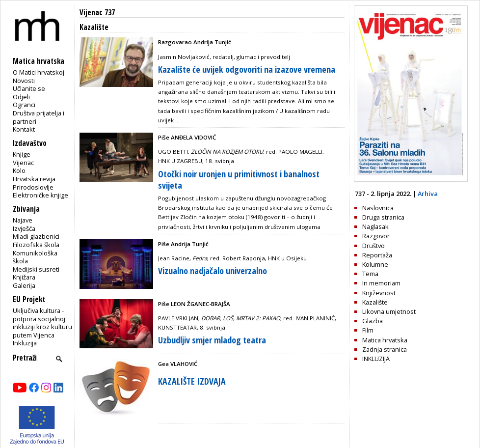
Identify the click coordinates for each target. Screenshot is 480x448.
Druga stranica (383, 217)
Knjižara (24, 277)
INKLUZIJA (376, 359)
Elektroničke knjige (40, 195)
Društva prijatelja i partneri (39, 117)
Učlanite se (29, 88)
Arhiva (428, 194)
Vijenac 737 (97, 13)
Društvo (373, 246)
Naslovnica (378, 208)
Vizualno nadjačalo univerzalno (213, 271)
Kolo (19, 170)
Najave (23, 220)
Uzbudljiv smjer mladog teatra (212, 340)
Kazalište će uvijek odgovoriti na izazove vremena (247, 69)
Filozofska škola (36, 245)
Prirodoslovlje (33, 187)
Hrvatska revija (34, 179)
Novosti (24, 81)
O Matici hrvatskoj (39, 72)
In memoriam (381, 283)
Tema (370, 274)
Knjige (22, 154)
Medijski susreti (36, 269)
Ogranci (24, 105)
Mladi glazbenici (36, 236)
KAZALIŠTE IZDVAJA (192, 381)
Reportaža (377, 255)
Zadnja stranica (385, 349)
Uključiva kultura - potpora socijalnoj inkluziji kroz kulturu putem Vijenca (42, 323)
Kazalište (375, 302)
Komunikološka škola (35, 257)
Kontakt (24, 129)
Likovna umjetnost (389, 311)
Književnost (379, 293)
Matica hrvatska (385, 340)
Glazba (373, 321)
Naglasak (375, 226)
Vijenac (23, 163)
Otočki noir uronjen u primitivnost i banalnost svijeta (239, 180)
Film (368, 330)
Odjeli (21, 97)
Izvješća (24, 228)
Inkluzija (25, 343)
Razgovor (376, 236)
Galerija (24, 285)
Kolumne (375, 264)
